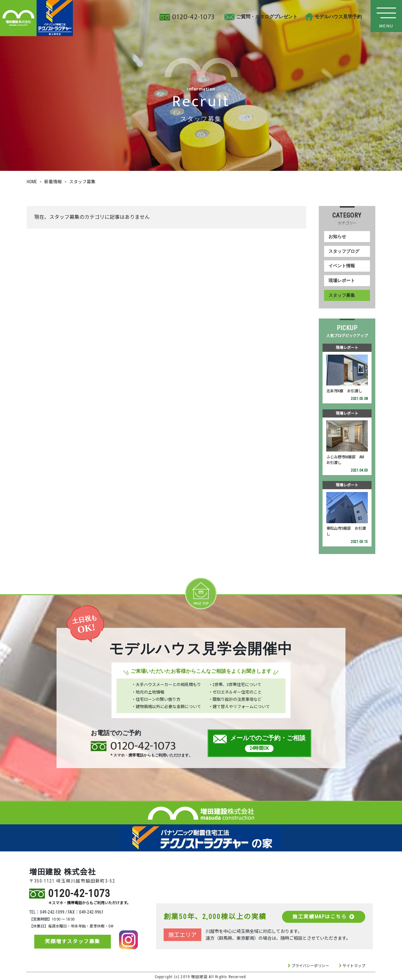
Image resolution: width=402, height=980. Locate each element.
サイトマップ (354, 964)
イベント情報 (342, 266)
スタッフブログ (344, 251)
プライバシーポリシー (310, 964)
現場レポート (342, 280)
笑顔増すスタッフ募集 (73, 940)
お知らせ (337, 237)
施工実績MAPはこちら (323, 915)
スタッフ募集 (342, 295)
